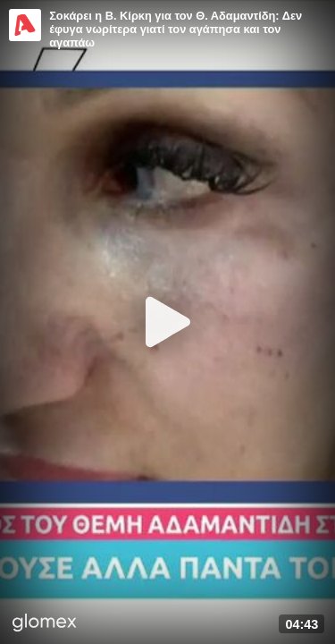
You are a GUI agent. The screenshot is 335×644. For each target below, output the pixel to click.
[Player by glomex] (45, 624)
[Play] (168, 322)
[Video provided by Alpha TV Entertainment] (25, 25)
